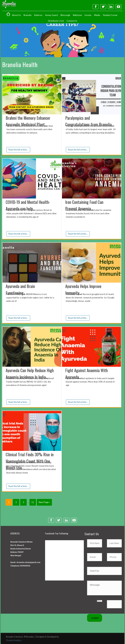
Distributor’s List (56, 21)
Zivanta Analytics (14, 640)
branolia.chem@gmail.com (28, 562)
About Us (16, 15)
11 (33, 502)
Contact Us (72, 21)
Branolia (28, 15)
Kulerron (38, 15)
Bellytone (77, 15)
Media (97, 15)
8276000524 (25, 566)
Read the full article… (18, 150)
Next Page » (44, 502)
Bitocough (65, 15)
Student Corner (110, 15)
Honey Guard (51, 15)
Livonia (88, 15)
